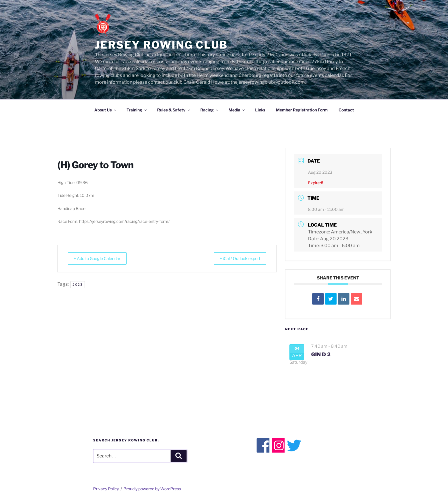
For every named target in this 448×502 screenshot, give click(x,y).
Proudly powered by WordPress (152, 489)
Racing (210, 110)
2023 (78, 285)
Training (137, 110)
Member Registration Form (302, 110)
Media (237, 110)
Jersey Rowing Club (161, 45)
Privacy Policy (106, 489)
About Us (106, 110)
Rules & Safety (174, 110)
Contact (346, 110)
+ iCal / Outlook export (236, 259)
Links (260, 110)
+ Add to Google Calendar (101, 259)
